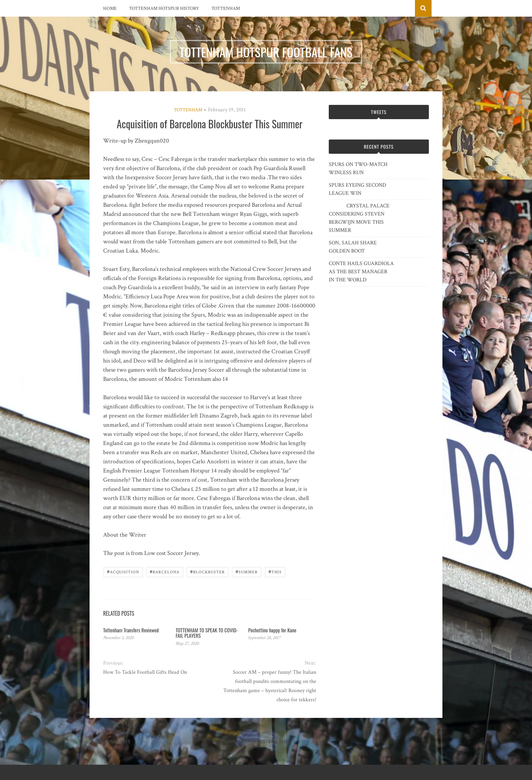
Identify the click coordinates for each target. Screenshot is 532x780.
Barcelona (165, 571)
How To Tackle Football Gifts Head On (145, 672)
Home (110, 8)
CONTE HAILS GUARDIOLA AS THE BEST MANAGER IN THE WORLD (361, 272)
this (275, 571)
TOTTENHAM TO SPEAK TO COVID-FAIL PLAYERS (207, 633)
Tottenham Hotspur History (164, 8)
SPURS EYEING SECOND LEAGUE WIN (357, 189)
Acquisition (123, 571)
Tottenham (226, 8)
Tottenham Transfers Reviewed (131, 630)
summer (247, 571)
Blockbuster (207, 571)
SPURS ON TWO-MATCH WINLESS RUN (358, 169)
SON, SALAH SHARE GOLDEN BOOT (353, 247)
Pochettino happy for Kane (272, 630)
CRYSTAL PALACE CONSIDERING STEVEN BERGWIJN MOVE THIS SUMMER (359, 218)
